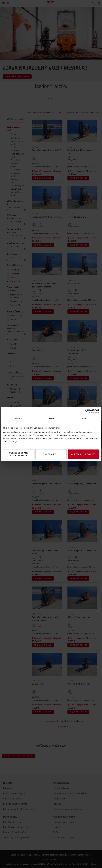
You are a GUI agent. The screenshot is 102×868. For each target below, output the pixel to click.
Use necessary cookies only (19, 454)
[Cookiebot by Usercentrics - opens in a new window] (87, 411)
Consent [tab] (18, 418)
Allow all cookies (83, 454)
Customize (51, 454)
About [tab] (84, 418)
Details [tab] (51, 418)
